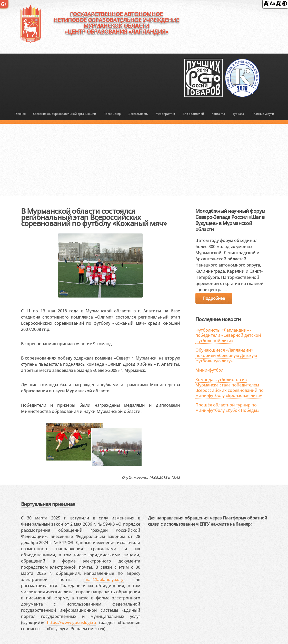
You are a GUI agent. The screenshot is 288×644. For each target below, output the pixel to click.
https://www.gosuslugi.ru (72, 622)
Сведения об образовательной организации (64, 114)
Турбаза (238, 114)
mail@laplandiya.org (104, 579)
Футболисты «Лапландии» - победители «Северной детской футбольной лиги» (228, 335)
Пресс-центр (112, 114)
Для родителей (193, 114)
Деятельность (138, 114)
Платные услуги (263, 114)
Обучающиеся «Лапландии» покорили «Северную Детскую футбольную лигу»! (226, 355)
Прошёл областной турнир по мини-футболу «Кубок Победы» (227, 408)
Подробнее (214, 298)
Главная (20, 114)
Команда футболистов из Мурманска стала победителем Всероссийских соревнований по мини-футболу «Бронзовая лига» (230, 387)
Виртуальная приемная (48, 504)
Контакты (218, 114)
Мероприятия (165, 114)
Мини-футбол (209, 370)
